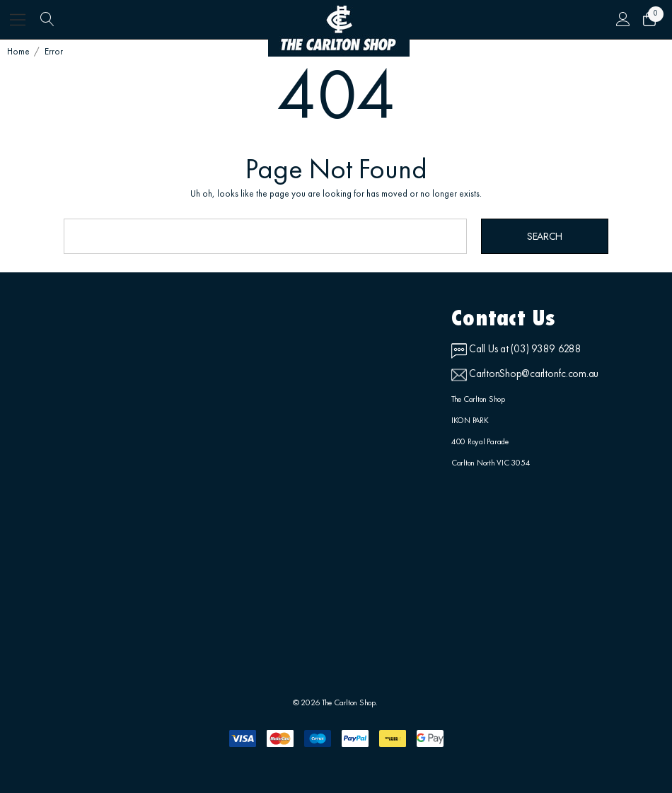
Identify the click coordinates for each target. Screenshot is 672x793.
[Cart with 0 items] (649, 20)
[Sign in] (622, 20)
